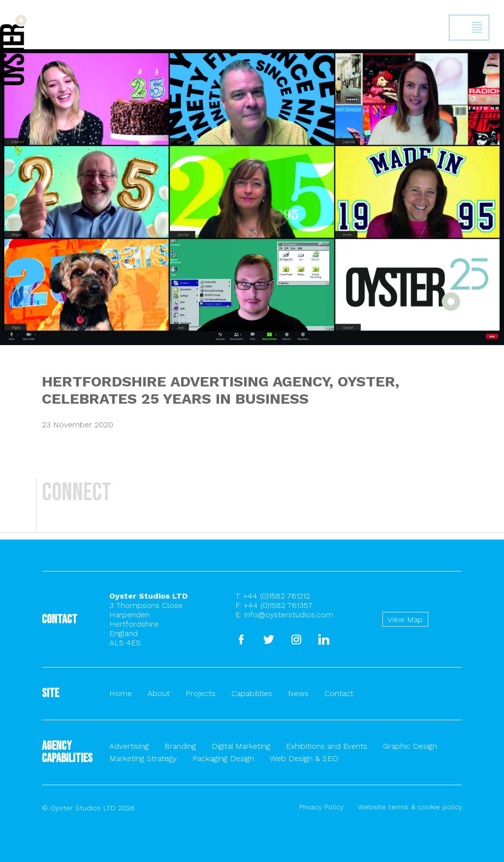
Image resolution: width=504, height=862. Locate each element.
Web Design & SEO (304, 758)
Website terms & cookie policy (410, 807)
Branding (180, 746)
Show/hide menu (477, 28)
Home (121, 693)
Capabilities (252, 693)
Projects (201, 693)
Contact (339, 693)
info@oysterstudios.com (289, 615)
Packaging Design (223, 758)
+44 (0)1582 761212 (277, 596)
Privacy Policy (321, 807)
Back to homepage (13, 50)
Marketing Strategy (143, 758)
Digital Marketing (241, 746)
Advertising (129, 746)
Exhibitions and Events (327, 746)
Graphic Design (410, 746)
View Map (405, 620)
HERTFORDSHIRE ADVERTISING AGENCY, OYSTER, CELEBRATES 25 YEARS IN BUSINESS (220, 390)
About (159, 693)
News (298, 693)
